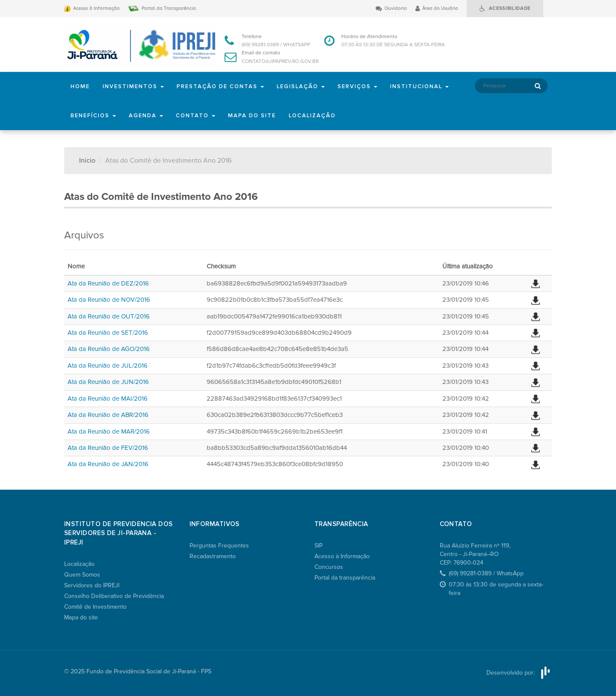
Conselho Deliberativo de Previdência (114, 596)
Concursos (329, 567)
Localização (312, 116)
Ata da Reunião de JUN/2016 (108, 382)
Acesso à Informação (342, 556)
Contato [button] (195, 116)
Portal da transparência (345, 578)
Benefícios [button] (93, 116)
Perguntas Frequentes (219, 546)
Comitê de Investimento (95, 607)
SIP (318, 546)
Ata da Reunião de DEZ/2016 (108, 283)
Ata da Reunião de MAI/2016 (108, 399)
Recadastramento (213, 556)
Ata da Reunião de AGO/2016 (109, 349)
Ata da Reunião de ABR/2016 (108, 415)
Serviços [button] (357, 86)
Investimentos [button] (133, 86)
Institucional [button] (419, 86)
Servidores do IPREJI (92, 585)
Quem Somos (82, 575)
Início (87, 161)
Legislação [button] (301, 86)
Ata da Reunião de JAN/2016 (108, 464)
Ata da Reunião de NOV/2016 (109, 300)
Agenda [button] (146, 116)
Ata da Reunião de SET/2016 (108, 333)
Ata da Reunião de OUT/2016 (109, 316)
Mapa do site (252, 116)
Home (80, 86)
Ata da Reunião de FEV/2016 (108, 448)
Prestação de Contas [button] (220, 86)
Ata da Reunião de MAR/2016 (109, 431)
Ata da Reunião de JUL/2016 (108, 366)
